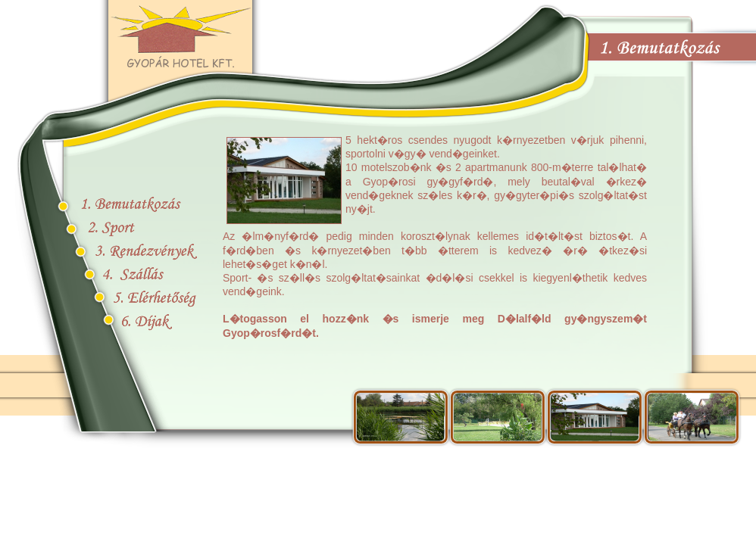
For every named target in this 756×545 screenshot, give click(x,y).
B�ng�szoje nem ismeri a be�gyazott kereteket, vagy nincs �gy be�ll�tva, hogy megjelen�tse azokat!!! (435, 253)
